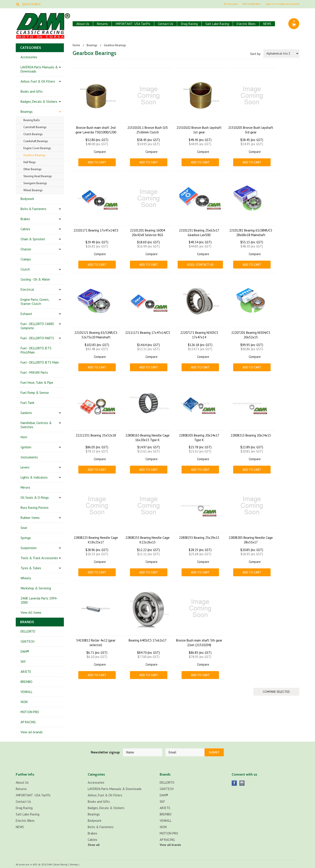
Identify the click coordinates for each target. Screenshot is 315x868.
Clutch (25, 269)
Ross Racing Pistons (35, 508)
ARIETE (26, 672)
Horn (24, 437)
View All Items (31, 613)
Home (76, 45)
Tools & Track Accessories (39, 558)
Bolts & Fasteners (33, 209)
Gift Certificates (251, 4)
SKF (23, 662)
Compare (100, 152)
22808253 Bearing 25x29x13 (199, 538)
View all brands (32, 732)
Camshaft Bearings (35, 127)
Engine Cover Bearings (37, 148)
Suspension (29, 548)
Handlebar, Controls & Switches (36, 425)
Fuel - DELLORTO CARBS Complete (37, 326)
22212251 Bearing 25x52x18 (96, 435)
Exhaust (26, 314)
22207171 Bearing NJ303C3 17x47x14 (199, 335)
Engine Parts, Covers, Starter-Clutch (35, 302)
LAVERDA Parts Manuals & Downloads (39, 69)
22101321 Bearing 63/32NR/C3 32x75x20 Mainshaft (96, 335)
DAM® (25, 651)
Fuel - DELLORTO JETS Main (40, 362)
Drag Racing (189, 24)
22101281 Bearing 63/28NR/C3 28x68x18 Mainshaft (251, 233)
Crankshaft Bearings (36, 141)
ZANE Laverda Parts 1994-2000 (39, 600)
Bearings (27, 112)
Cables (25, 229)
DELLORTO (28, 631)
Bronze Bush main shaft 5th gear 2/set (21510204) (199, 643)
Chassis (26, 249)
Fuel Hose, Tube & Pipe (37, 383)
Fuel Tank (27, 403)
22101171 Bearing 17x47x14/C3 (96, 230)
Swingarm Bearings (35, 183)
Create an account (288, 4)
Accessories (29, 57)
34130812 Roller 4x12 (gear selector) (96, 643)
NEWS (267, 24)
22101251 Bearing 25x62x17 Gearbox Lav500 (199, 233)
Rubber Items (30, 518)
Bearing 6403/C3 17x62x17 (148, 640)
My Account (231, 4)
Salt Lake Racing (217, 24)
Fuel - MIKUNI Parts (34, 372)
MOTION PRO (30, 712)
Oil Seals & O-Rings (35, 498)
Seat (24, 528)
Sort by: (256, 54)
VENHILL (26, 692)
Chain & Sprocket (33, 239)
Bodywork (27, 199)
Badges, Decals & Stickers (39, 102)
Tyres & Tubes (31, 568)
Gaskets (26, 413)
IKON (24, 702)
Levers (25, 467)
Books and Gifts (32, 91)
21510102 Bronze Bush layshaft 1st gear (199, 130)
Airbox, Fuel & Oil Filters (38, 81)
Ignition (26, 447)
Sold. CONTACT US (200, 265)
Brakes (25, 219)
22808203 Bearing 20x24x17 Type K (199, 438)
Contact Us (166, 24)
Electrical (27, 289)
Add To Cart (97, 162)
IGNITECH (27, 641)
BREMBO (26, 682)
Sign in (270, 4)
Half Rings (30, 162)
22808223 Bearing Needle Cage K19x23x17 (96, 540)
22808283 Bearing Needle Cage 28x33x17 (251, 540)
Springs (26, 538)
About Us (83, 24)
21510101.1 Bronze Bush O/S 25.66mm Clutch (148, 130)
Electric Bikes (246, 24)
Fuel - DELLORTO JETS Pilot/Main (36, 350)
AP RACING (28, 722)
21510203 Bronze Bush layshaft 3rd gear (251, 130)
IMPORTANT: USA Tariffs (133, 24)
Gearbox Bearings (34, 155)
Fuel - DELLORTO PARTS (37, 338)
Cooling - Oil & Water (35, 279)
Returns (102, 24)
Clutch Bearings (33, 134)
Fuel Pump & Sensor (35, 393)
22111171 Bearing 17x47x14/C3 (148, 333)
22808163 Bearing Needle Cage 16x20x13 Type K (147, 438)
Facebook (234, 783)
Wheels (26, 578)
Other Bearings (32, 169)
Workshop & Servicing (36, 588)
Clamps (26, 259)
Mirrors (25, 487)
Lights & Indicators (34, 477)
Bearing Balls (32, 120)
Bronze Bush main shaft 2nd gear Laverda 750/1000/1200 (96, 130)
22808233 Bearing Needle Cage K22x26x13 (147, 540)
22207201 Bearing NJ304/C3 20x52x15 (251, 335)
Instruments (29, 457)
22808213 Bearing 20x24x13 (251, 435)
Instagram (242, 783)
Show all (94, 845)
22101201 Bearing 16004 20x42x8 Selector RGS (147, 233)
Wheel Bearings (33, 190)
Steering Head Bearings (38, 176)
